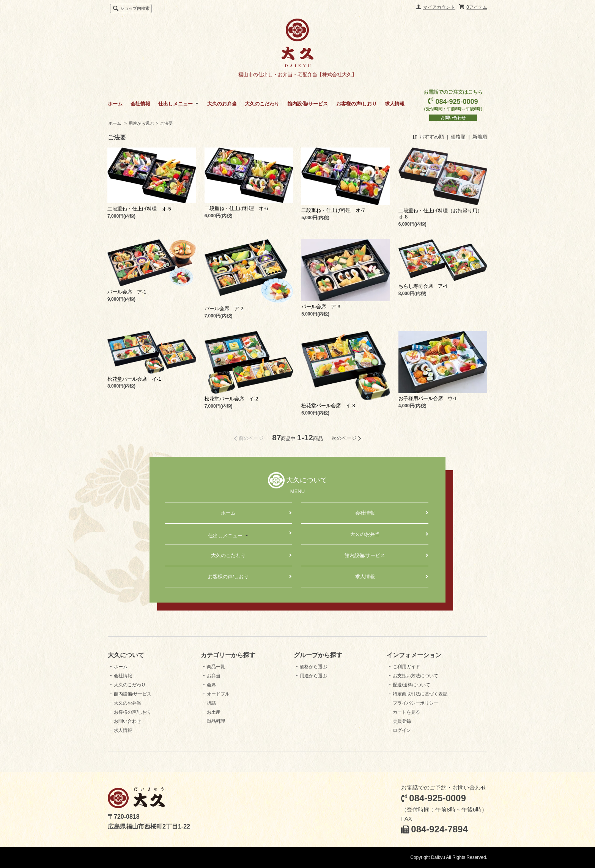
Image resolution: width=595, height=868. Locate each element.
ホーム (115, 104)
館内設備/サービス (308, 104)
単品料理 (216, 721)
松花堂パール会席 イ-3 (328, 406)
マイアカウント (439, 7)
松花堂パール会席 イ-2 (231, 399)
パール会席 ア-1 (127, 292)
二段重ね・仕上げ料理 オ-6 (236, 208)
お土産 (214, 712)
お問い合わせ (453, 118)
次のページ (344, 438)
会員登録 (402, 721)
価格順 (458, 137)
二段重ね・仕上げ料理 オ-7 (333, 210)
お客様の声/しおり (357, 104)
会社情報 (140, 104)
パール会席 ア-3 (321, 307)
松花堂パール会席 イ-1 (134, 379)
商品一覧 (216, 667)
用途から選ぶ (141, 123)
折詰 (211, 703)
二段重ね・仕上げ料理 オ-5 (139, 209)
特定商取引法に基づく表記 (420, 694)
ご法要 (166, 123)
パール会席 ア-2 (224, 308)
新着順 (480, 137)
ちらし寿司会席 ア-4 (423, 286)
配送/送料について (412, 685)
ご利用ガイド (406, 667)
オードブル (218, 694)
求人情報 (395, 104)
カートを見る (406, 712)
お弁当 (214, 676)
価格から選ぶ (313, 667)
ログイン (402, 730)
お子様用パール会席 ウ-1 (428, 398)
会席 (211, 685)
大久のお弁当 (222, 104)
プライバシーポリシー (416, 703)
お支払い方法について (416, 676)
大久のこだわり (262, 104)
